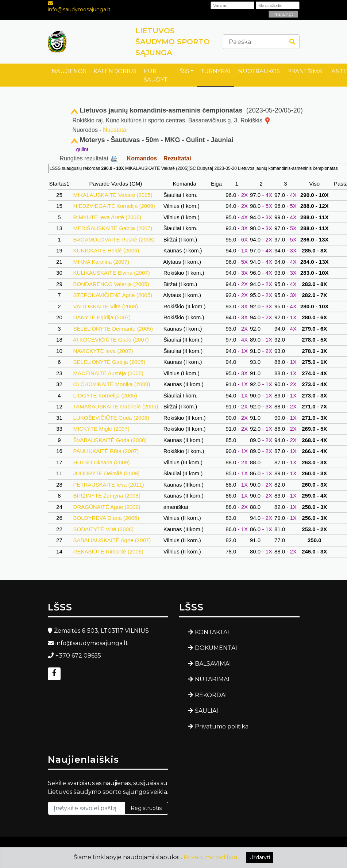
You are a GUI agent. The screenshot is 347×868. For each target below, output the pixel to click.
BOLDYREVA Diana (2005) (106, 518)
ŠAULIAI (207, 711)
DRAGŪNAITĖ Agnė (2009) (107, 507)
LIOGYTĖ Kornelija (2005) (105, 395)
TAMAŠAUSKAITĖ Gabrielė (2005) (115, 406)
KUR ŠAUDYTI (156, 75)
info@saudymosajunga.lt (79, 9)
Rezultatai (177, 158)
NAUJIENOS (69, 71)
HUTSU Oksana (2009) (101, 462)
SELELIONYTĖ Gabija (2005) (109, 362)
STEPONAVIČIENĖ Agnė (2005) (113, 295)
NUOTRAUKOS (259, 71)
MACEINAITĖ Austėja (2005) (108, 373)
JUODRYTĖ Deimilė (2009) (106, 473)
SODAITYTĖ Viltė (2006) (103, 529)
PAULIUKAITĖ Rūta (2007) (106, 451)
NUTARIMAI (212, 679)
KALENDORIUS (115, 71)
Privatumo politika (222, 726)
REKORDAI (211, 695)
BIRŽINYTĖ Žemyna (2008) (107, 496)
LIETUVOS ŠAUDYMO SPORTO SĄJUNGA (173, 42)
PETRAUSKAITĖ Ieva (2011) (109, 485)
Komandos (142, 158)
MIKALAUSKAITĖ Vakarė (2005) (113, 195)
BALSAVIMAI (213, 664)
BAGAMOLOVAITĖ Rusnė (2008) (114, 239)
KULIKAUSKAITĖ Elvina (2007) (111, 273)
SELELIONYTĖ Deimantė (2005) (113, 329)
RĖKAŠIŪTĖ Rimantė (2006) (108, 551)
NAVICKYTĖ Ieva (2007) (103, 351)
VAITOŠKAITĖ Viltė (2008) (105, 306)
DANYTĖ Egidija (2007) (102, 317)
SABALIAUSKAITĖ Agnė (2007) (112, 540)
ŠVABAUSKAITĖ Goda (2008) (110, 440)
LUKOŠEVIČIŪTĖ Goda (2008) (111, 418)
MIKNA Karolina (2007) (101, 262)
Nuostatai (115, 130)
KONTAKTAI (212, 632)
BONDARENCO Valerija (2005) (111, 284)
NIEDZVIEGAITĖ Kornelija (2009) (114, 206)
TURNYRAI (216, 71)
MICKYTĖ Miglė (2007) (101, 429)
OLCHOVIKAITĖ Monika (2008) (111, 384)
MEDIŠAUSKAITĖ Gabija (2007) (113, 228)
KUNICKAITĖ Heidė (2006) (106, 250)
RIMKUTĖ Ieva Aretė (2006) (107, 217)
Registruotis (146, 808)
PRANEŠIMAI (306, 71)
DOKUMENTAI (216, 648)
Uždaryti (260, 857)
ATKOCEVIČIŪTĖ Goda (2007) (111, 340)
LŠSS (183, 71)
